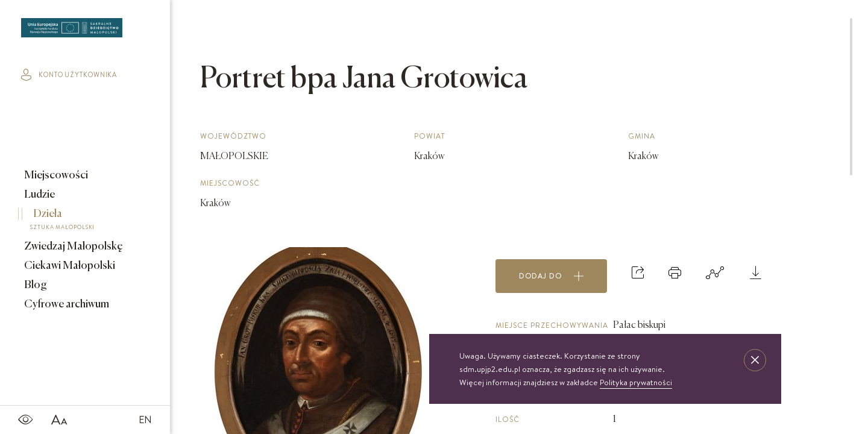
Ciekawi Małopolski (69, 266)
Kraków (215, 204)
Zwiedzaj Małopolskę (73, 247)
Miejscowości (55, 175)
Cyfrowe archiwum (66, 304)
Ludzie (39, 195)
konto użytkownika (69, 75)
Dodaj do (552, 276)
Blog (35, 285)
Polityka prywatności (636, 382)
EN (145, 420)
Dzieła (77, 221)
